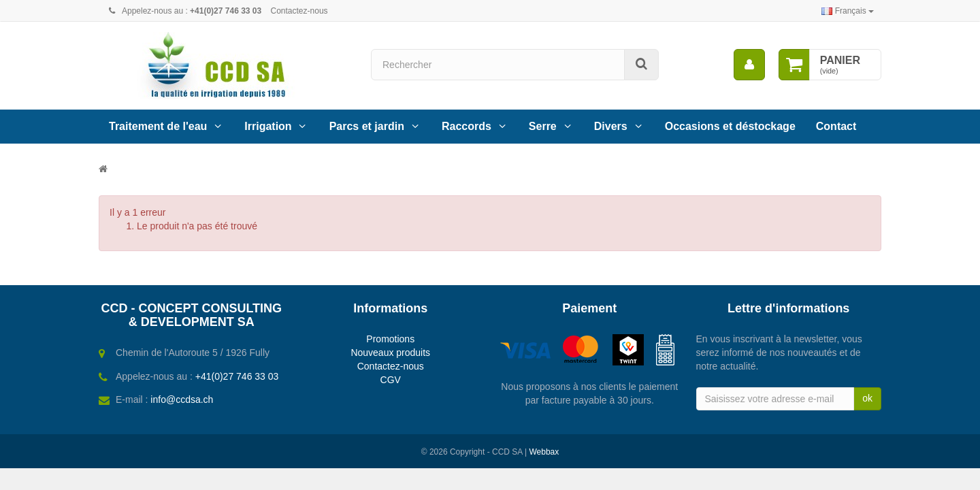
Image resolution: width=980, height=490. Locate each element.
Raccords (467, 126)
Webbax (544, 452)
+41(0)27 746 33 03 (237, 376)
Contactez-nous (299, 11)
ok (867, 398)
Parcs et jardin (367, 126)
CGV (391, 380)
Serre (543, 126)
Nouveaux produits (390, 353)
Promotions (390, 339)
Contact (836, 126)
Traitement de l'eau (158, 126)
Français (848, 11)
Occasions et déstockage (730, 126)
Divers (611, 126)
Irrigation (268, 126)
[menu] (749, 65)
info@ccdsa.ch (182, 399)
